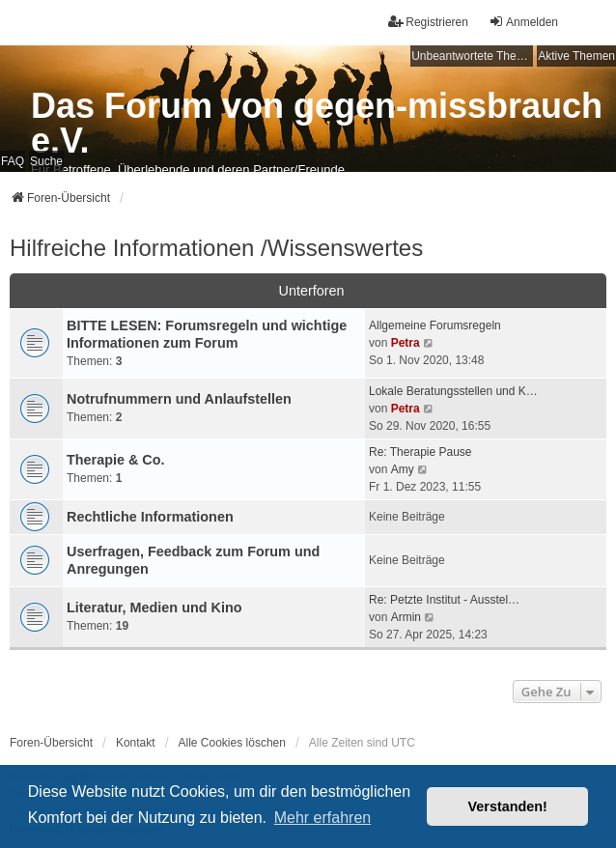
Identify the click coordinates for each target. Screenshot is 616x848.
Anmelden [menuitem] (523, 22)
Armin (406, 617)
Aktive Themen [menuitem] (576, 56)
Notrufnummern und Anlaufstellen (179, 399)
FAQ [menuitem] (13, 161)
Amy (403, 469)
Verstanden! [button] (508, 806)
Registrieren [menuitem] (428, 22)
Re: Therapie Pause (420, 452)
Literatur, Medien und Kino (154, 608)
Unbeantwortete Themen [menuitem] (472, 56)
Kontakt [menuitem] (136, 743)
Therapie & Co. (116, 460)
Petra (406, 343)
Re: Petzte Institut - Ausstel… (444, 600)
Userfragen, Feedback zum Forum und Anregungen (193, 560)
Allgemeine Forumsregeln (435, 325)
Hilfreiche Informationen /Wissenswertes (216, 248)
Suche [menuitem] (46, 161)
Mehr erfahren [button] (323, 818)
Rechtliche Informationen (150, 517)
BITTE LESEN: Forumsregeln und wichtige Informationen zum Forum (207, 334)
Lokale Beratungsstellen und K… (453, 391)
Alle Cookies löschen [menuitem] (232, 743)
